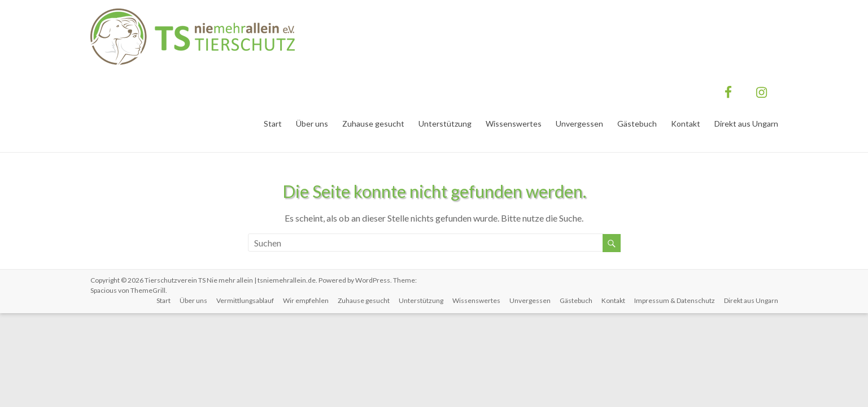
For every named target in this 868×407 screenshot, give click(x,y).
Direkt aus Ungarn (746, 124)
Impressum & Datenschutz (675, 300)
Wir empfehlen (306, 300)
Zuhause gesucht (373, 124)
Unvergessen (579, 124)
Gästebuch (637, 124)
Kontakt (686, 124)
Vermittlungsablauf (245, 300)
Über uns (312, 124)
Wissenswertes (514, 124)
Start (273, 124)
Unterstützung (445, 124)
